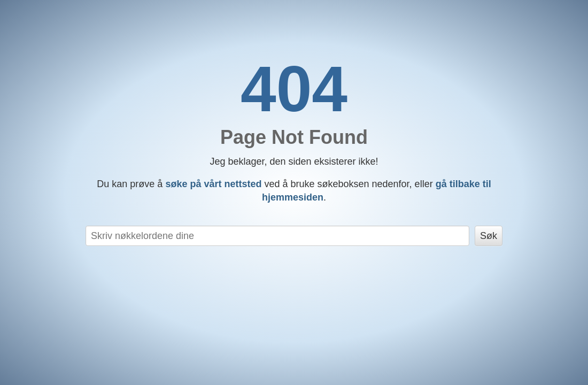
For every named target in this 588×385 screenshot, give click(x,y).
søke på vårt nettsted (213, 184)
